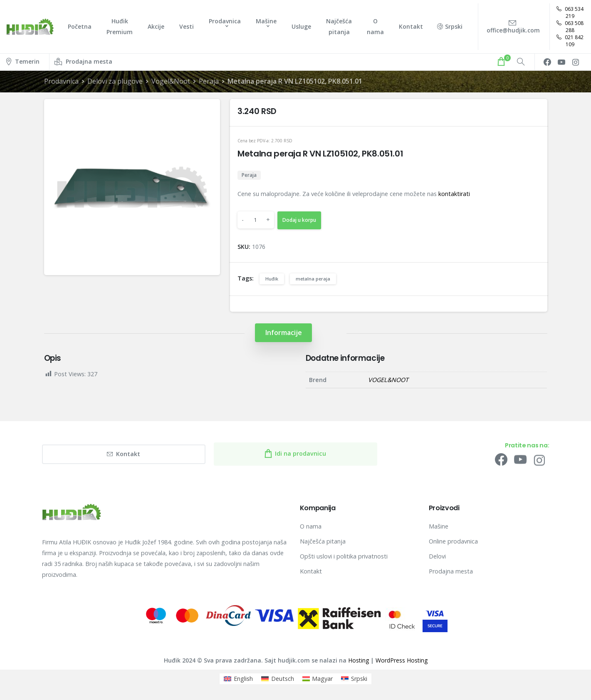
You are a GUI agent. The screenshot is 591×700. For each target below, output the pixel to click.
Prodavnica (61, 81)
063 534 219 (570, 12)
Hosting (359, 660)
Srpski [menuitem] (359, 679)
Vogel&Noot (170, 81)
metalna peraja (313, 279)
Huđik (272, 279)
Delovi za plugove (115, 81)
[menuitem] (238, 679)
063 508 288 (570, 27)
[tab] (283, 333)
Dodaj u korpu (299, 220)
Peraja (208, 81)
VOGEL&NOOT (388, 380)
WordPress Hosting (402, 660)
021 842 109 (570, 41)
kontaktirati (454, 194)
